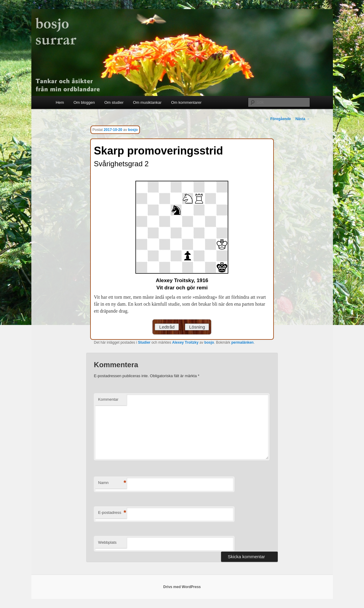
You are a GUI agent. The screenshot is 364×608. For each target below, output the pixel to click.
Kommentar (108, 399)
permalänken (242, 342)
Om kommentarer (186, 102)
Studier (144, 342)
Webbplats (107, 542)
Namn (112, 483)
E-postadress (112, 513)
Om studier (114, 102)
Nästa (302, 119)
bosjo (133, 130)
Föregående (278, 119)
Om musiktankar (147, 102)
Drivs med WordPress (182, 587)
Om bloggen (84, 102)
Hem (60, 102)
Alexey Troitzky (185, 342)
